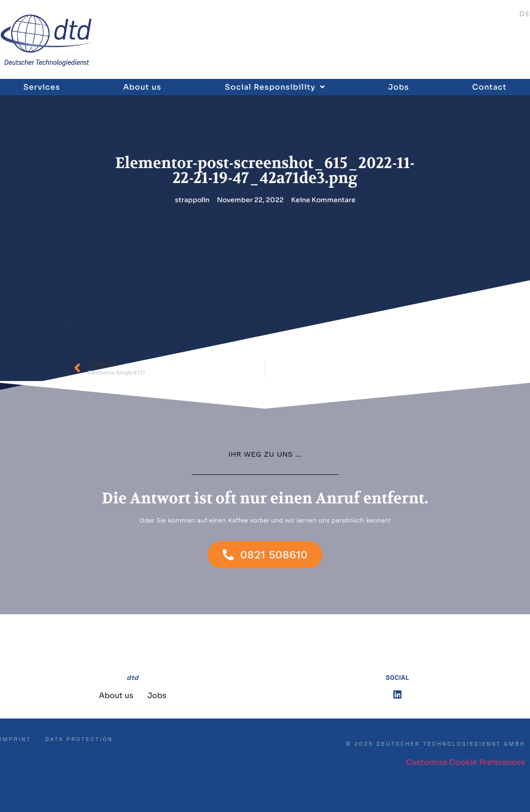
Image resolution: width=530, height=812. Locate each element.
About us (142, 87)
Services (42, 87)
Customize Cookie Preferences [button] (466, 762)
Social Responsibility (275, 87)
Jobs (399, 87)
